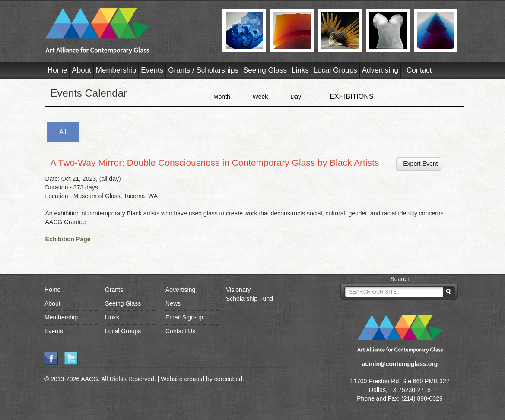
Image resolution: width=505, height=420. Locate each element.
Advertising (380, 70)
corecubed (228, 379)
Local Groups (335, 70)
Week (260, 97)
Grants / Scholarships (203, 70)
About (81, 70)
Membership (116, 70)
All (63, 132)
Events (152, 70)
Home (57, 70)
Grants (114, 290)
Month (222, 97)
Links (300, 70)
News (173, 303)
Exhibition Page (68, 239)
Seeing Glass (265, 70)
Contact (419, 70)
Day (296, 97)
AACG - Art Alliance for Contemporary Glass (129, 31)
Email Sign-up (184, 317)
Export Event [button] (419, 164)
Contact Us (180, 331)
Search (400, 279)
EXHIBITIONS (351, 96)
